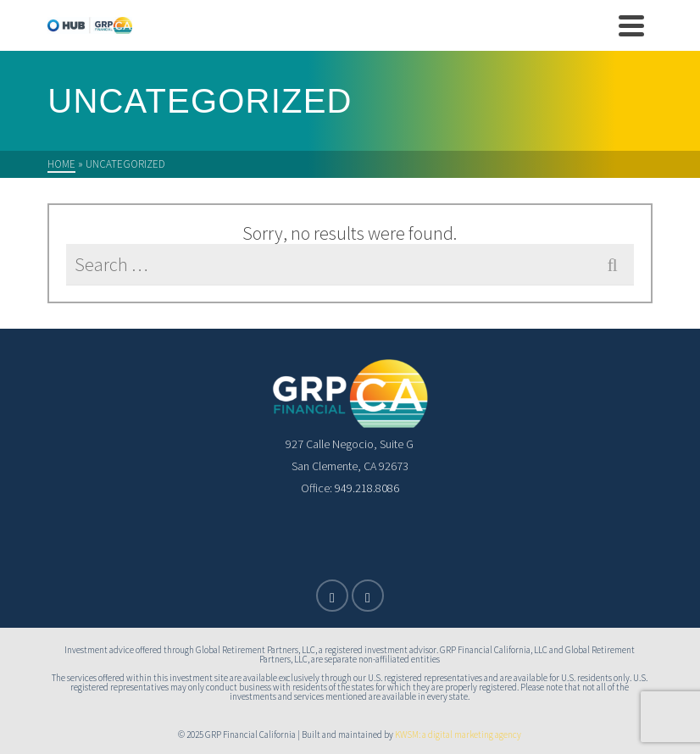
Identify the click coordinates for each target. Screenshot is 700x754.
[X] (332, 596)
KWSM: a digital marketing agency (457, 735)
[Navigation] (631, 25)
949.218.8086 (366, 488)
